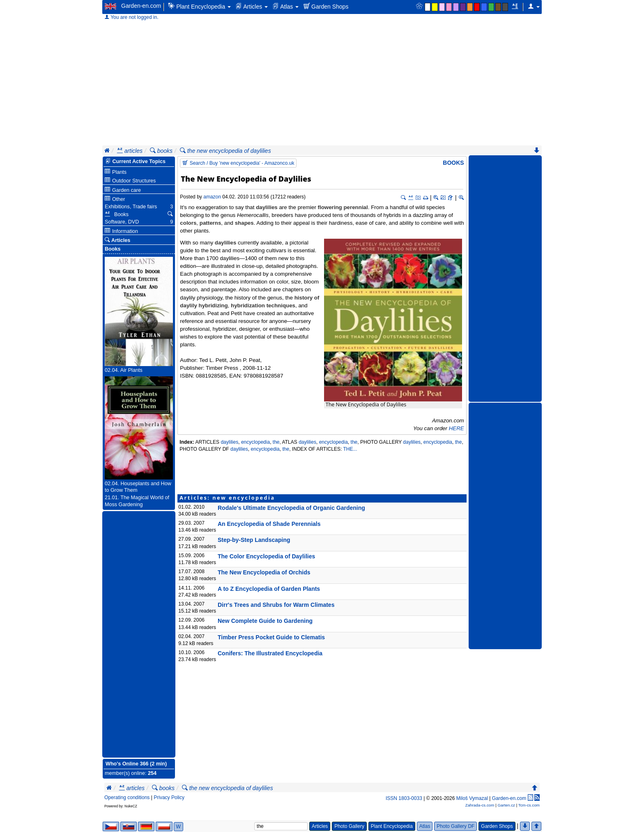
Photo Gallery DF (455, 826)
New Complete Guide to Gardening (265, 621)
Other (115, 199)
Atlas (286, 6)
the (276, 442)
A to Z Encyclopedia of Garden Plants (269, 589)
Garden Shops (326, 6)
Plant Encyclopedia (200, 6)
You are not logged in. (131, 17)
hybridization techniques (263, 305)
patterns (210, 223)
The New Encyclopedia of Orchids (264, 572)
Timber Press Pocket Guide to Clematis (271, 637)
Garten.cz (506, 805)
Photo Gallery (349, 826)
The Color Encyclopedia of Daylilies (266, 556)
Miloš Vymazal (472, 798)
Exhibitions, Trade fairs (131, 207)
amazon (212, 197)
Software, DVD (122, 222)
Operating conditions (127, 797)
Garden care (123, 190)
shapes (244, 223)
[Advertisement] (322, 84)
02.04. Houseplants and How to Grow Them (138, 487)
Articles (252, 6)
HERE (457, 428)
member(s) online (125, 773)
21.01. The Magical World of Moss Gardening (137, 501)
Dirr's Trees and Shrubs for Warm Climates (276, 605)
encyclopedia (255, 442)
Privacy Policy (169, 797)
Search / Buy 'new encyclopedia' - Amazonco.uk (238, 163)
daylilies (267, 207)
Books (453, 163)
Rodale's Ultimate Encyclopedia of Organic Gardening (291, 508)
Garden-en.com (141, 6)
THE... (350, 449)
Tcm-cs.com (529, 805)
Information (121, 231)
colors (188, 223)
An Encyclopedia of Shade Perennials (269, 524)
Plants (116, 172)
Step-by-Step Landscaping (254, 540)
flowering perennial (343, 207)
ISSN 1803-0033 (404, 798)
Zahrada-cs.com (480, 805)
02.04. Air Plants (124, 370)
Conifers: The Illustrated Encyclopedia (270, 653)
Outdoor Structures (130, 181)
